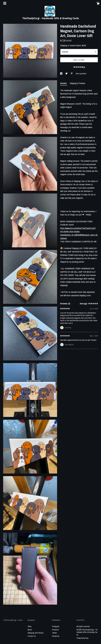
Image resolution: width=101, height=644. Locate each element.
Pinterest (55, 630)
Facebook (56, 636)
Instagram (56, 626)
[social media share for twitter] (67, 74)
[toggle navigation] (5, 3)
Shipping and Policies (36, 633)
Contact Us (32, 636)
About (30, 630)
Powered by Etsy (82, 638)
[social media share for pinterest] (72, 74)
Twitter (55, 633)
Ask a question (81, 74)
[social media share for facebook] (61, 74)
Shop (30, 626)
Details (64, 83)
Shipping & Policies (78, 83)
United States (75, 45)
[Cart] (98, 4)
